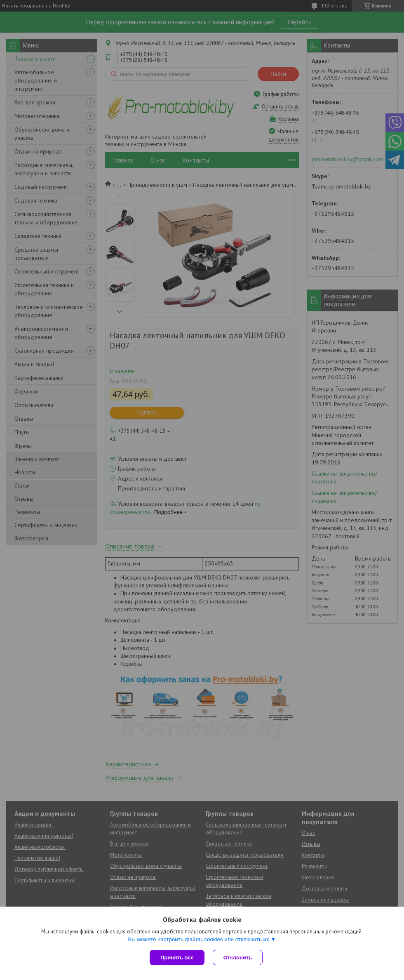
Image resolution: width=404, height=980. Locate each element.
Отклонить (238, 958)
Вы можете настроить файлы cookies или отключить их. (199, 939)
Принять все (177, 958)
